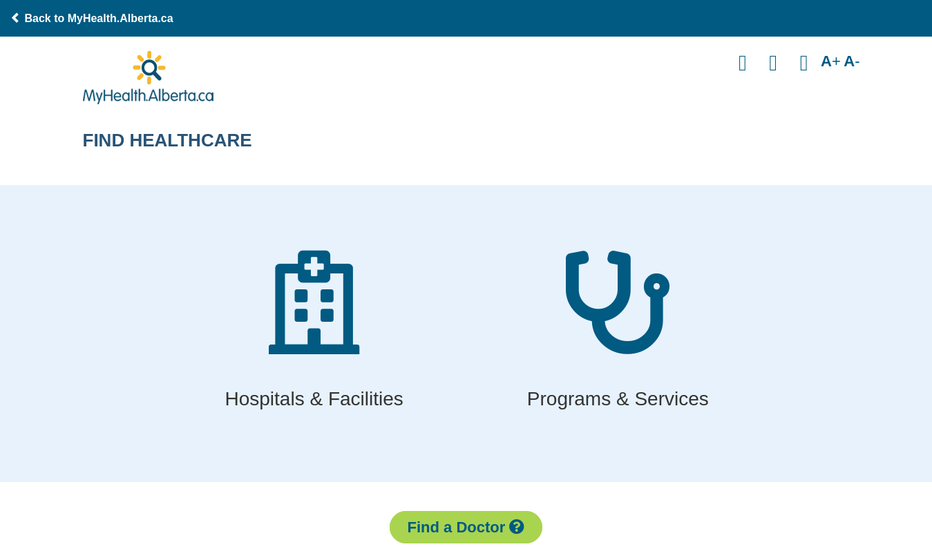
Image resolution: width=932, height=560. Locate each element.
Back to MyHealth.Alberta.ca (92, 18)
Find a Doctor (466, 527)
